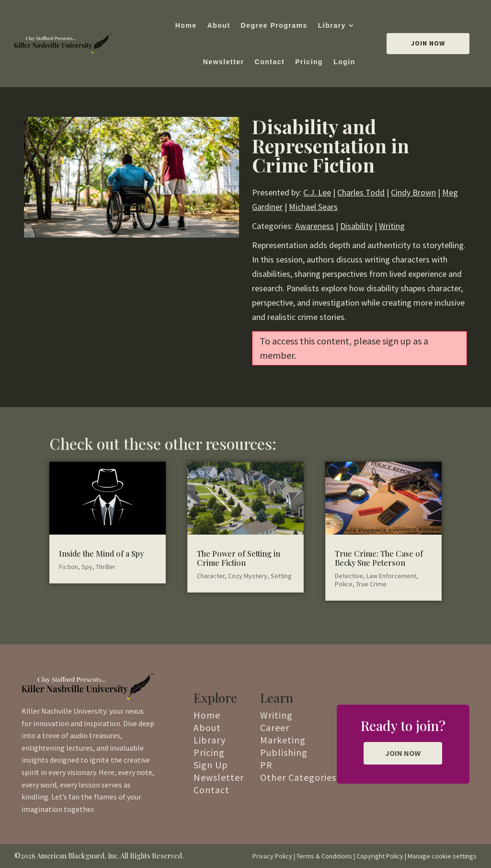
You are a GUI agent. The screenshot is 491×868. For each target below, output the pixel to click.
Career (275, 727)
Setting (281, 576)
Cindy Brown (413, 192)
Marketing (283, 740)
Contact (270, 62)
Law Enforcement (391, 576)
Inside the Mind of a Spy (101, 554)
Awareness (314, 226)
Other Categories (298, 777)
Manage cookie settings (442, 856)
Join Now (428, 43)
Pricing (309, 62)
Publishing (284, 752)
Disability (356, 226)
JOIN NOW (403, 753)
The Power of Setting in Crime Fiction (239, 558)
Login (344, 62)
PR (266, 765)
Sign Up (211, 765)
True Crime (371, 584)
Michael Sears (313, 207)
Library (332, 25)
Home (186, 25)
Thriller (106, 567)
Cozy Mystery (248, 576)
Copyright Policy (380, 856)
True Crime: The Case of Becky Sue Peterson (379, 558)
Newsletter (224, 62)
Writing (392, 226)
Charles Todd (361, 192)
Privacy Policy (272, 856)
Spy (87, 567)
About (219, 25)
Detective (349, 576)
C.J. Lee (317, 192)
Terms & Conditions (324, 856)
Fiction (69, 567)
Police (344, 584)
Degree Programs (274, 25)
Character (211, 576)
